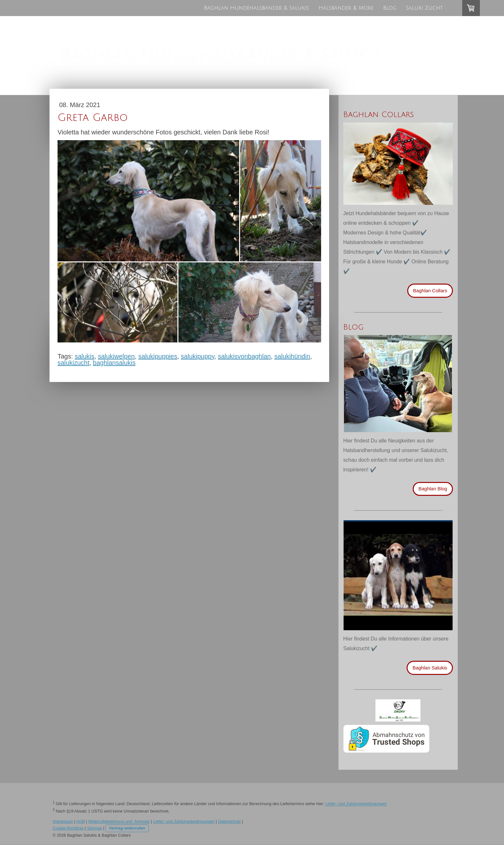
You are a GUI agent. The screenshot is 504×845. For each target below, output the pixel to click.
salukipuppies (158, 356)
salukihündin (292, 356)
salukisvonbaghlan (244, 356)
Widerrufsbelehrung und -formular (119, 821)
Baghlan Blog (433, 489)
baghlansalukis (114, 363)
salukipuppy (198, 356)
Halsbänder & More (346, 8)
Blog (390, 8)
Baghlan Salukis (430, 668)
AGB (81, 821)
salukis (84, 356)
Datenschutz (229, 821)
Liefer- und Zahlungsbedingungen (356, 804)
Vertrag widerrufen (127, 828)
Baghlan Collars (430, 291)
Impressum (63, 821)
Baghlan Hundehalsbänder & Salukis (256, 8)
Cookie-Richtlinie (68, 828)
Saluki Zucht (424, 8)
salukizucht (73, 363)
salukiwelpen (117, 356)
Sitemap (94, 828)
